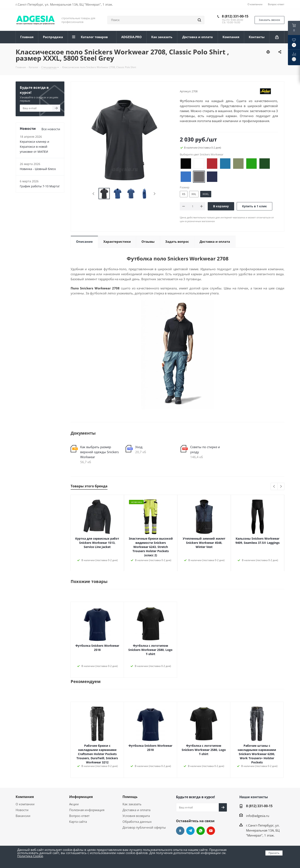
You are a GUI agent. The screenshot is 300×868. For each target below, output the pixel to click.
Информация (81, 797)
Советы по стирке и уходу (205, 449)
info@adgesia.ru (258, 816)
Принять (274, 853)
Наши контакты (254, 797)
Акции (74, 804)
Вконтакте (180, 831)
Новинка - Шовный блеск (38, 169)
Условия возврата (136, 816)
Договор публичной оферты (144, 827)
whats (201, 831)
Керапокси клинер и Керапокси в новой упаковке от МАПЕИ (34, 147)
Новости (22, 810)
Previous (94, 194)
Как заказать (132, 804)
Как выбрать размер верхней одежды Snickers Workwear (99, 452)
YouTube (211, 831)
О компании (25, 804)
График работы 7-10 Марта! (40, 186)
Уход (139, 447)
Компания (25, 797)
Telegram (190, 831)
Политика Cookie (30, 856)
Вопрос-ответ (79, 816)
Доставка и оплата (136, 810)
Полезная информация (87, 810)
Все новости (51, 129)
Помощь (130, 797)
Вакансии (23, 816)
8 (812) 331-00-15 (235, 16)
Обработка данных (137, 822)
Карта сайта (78, 822)
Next (154, 194)
